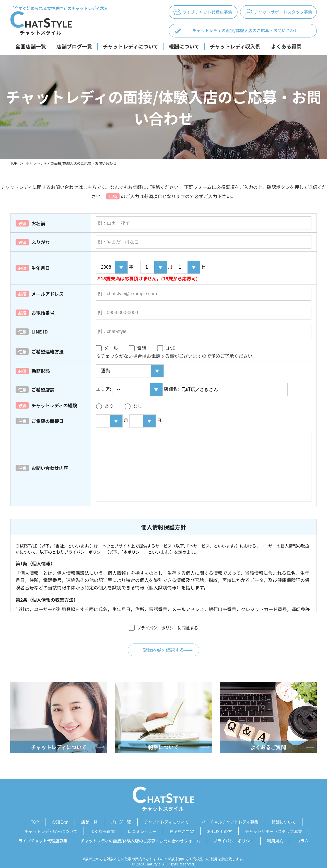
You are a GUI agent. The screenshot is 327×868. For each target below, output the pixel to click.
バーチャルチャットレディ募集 (230, 821)
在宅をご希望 (182, 828)
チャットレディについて (131, 46)
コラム (302, 836)
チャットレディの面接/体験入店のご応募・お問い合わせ (71, 163)
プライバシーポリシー (234, 836)
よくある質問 (286, 46)
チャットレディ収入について (51, 828)
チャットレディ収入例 (235, 46)
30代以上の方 (219, 828)
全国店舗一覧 (31, 46)
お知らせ (60, 821)
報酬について (184, 46)
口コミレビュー (142, 828)
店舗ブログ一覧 (74, 46)
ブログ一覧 (121, 821)
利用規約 (275, 836)
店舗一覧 (89, 821)
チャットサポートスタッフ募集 (274, 828)
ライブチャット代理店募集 (43, 836)
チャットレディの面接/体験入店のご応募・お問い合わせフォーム (140, 836)
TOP (14, 163)
